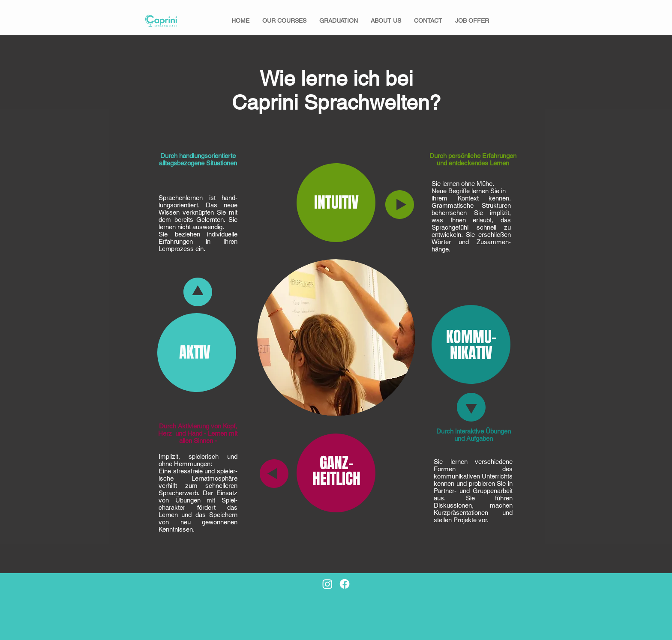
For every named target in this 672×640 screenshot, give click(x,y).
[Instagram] (327, 584)
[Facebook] (345, 584)
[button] (284, 21)
